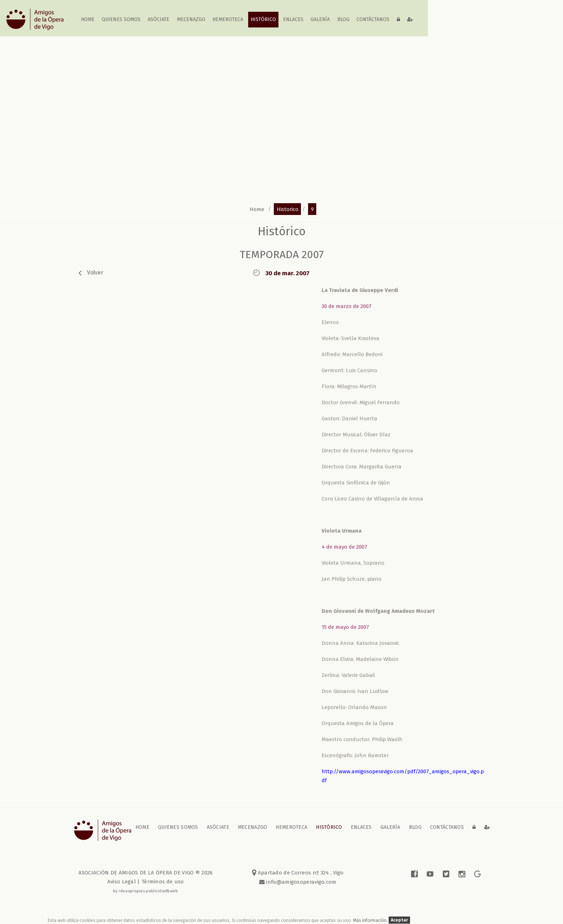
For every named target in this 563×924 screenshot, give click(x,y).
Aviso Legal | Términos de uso (146, 882)
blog (343, 19)
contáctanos (373, 19)
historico (288, 209)
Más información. (371, 920)
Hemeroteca (228, 19)
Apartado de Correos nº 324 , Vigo (298, 873)
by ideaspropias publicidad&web (146, 891)
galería (321, 19)
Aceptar (399, 920)
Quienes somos (121, 19)
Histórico (263, 19)
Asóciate (159, 19)
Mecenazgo (191, 19)
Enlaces (293, 19)
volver (95, 273)
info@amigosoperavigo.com (301, 882)
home (88, 19)
